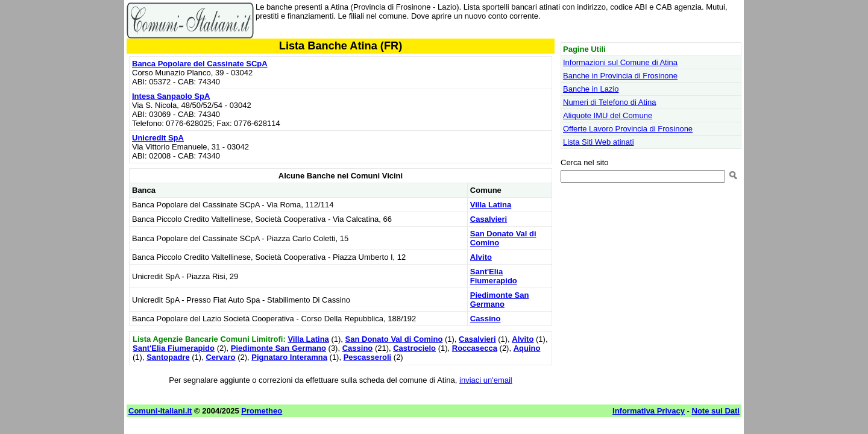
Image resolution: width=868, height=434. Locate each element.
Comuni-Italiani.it (160, 411)
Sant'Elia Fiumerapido (494, 276)
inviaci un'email (486, 380)
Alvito (481, 257)
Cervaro (220, 357)
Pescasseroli (368, 357)
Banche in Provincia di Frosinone (620, 76)
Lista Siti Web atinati (599, 142)
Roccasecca (475, 348)
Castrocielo (414, 348)
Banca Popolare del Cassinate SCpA (200, 64)
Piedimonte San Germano (500, 300)
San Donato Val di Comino (394, 339)
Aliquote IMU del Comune (608, 115)
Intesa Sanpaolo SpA (171, 96)
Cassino (486, 319)
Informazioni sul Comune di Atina (620, 62)
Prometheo (262, 411)
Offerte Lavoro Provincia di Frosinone (628, 129)
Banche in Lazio (591, 89)
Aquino (527, 348)
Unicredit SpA (158, 138)
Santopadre (168, 357)
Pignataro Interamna (289, 357)
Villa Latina (491, 205)
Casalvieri (489, 219)
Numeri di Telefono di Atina (609, 102)
